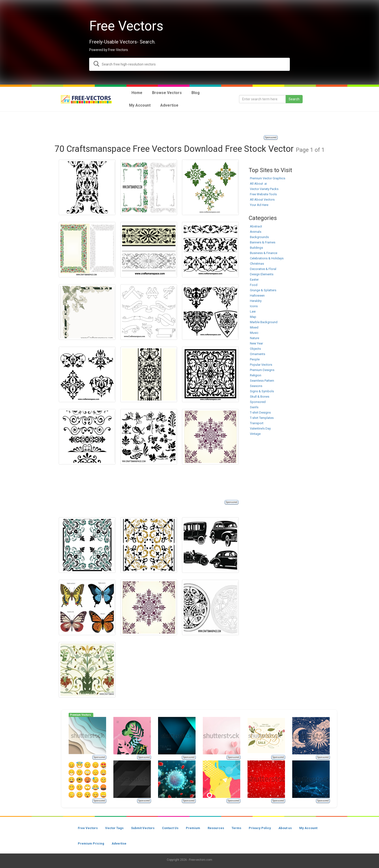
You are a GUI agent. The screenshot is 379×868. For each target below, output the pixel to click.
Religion (256, 375)
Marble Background (264, 322)
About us (285, 828)
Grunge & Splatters (263, 290)
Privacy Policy (260, 828)
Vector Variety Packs (264, 189)
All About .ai (258, 184)
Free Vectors (88, 828)
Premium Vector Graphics (268, 178)
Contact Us (170, 828)
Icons (254, 306)
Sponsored (271, 137)
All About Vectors (262, 200)
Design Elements (262, 274)
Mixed (254, 327)
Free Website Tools (263, 194)
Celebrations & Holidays (267, 258)
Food (254, 285)
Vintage (255, 434)
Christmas (257, 264)
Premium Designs (262, 370)
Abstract (256, 226)
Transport (257, 423)
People (255, 359)
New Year (256, 343)
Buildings (256, 248)
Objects (255, 349)
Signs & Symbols (262, 391)
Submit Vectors (143, 828)
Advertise (119, 843)
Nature (255, 338)
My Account (308, 828)
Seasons (256, 386)
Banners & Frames (263, 242)
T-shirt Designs (260, 412)
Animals (256, 232)
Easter (254, 280)
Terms (236, 828)
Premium (193, 828)
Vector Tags (114, 828)
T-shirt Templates (262, 418)
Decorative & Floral (263, 269)
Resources (216, 828)
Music (254, 333)
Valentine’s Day (260, 428)
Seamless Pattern (262, 381)
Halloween (257, 295)
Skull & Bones (260, 397)
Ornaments (258, 354)
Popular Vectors (261, 365)
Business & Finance (264, 253)
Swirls (254, 407)
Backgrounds (259, 237)
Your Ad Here (259, 205)
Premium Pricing (91, 843)
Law (253, 311)
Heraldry (256, 301)
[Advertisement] (189, 124)
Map (253, 317)
